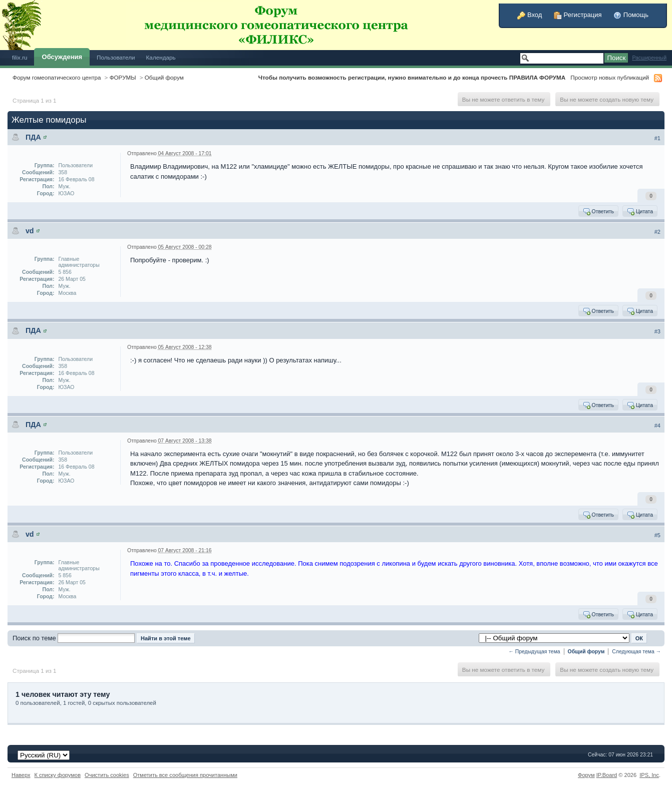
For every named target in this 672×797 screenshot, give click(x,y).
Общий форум (164, 77)
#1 (657, 138)
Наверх (21, 775)
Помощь (631, 15)
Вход (530, 15)
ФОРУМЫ (123, 77)
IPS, (649, 775)
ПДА (33, 137)
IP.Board (607, 775)
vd (30, 231)
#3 (657, 331)
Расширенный (649, 58)
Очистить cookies (107, 775)
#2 (657, 232)
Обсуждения (62, 57)
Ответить (598, 211)
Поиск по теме (34, 638)
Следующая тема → (636, 652)
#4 (657, 426)
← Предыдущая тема (535, 652)
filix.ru (20, 57)
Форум (586, 775)
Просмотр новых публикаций (610, 77)
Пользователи (116, 57)
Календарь (161, 57)
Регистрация (578, 15)
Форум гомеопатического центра (57, 77)
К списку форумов (58, 775)
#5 (657, 535)
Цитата (640, 211)
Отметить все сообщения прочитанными (185, 775)
